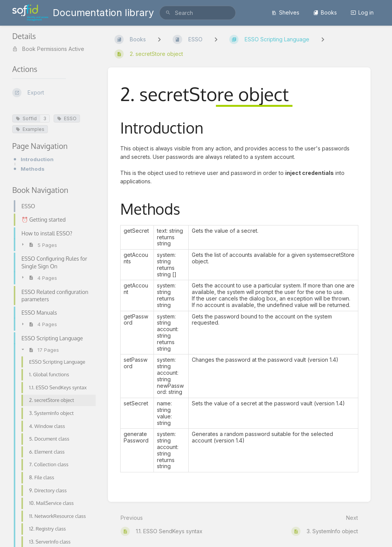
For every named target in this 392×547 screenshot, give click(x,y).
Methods (33, 169)
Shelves (285, 12)
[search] (198, 13)
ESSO (67, 118)
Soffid (26, 118)
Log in (362, 12)
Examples (30, 129)
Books (325, 12)
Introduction (37, 159)
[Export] (54, 93)
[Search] (168, 13)
